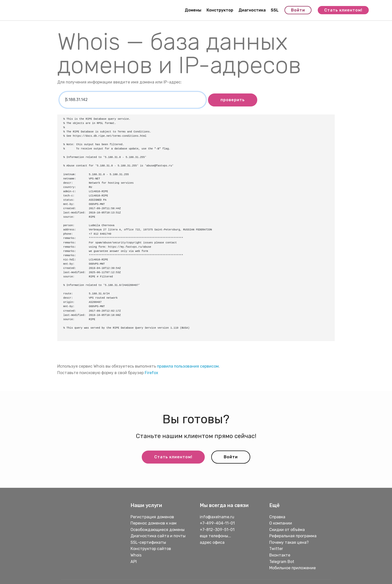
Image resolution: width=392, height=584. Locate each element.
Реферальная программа (293, 536)
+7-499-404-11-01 (217, 523)
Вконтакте (280, 555)
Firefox (151, 373)
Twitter (276, 549)
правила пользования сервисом (188, 366)
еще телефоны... (215, 536)
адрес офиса (212, 542)
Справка (277, 517)
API (134, 562)
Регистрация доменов (152, 517)
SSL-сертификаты (149, 542)
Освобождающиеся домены (157, 530)
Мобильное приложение (292, 568)
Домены (193, 10)
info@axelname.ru (217, 517)
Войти (298, 10)
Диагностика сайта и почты (158, 536)
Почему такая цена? (289, 542)
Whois (136, 555)
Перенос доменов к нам (153, 523)
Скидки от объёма (287, 530)
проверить (233, 100)
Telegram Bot (282, 562)
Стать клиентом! (343, 10)
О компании (281, 523)
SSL (275, 10)
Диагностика (252, 10)
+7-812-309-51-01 (217, 530)
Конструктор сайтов (151, 549)
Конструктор (220, 10)
